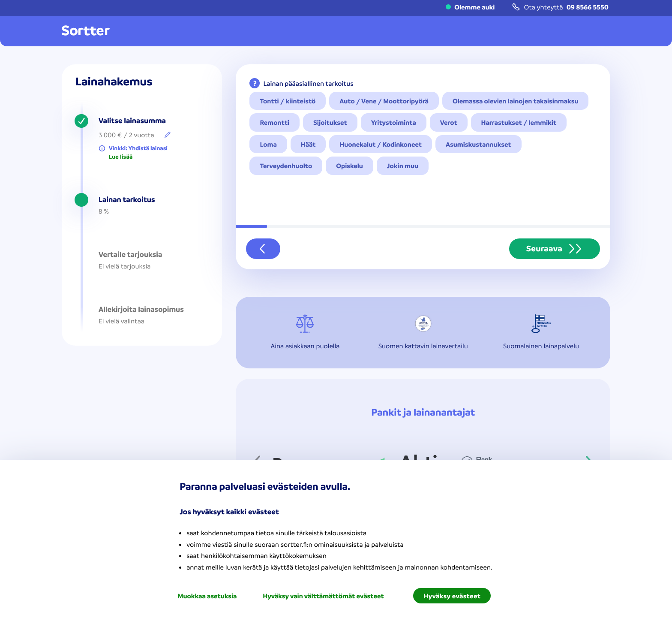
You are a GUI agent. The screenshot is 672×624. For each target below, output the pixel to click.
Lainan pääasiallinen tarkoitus (308, 83)
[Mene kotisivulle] (86, 31)
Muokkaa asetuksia (207, 596)
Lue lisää (121, 157)
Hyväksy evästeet (452, 596)
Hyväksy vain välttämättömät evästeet (323, 596)
